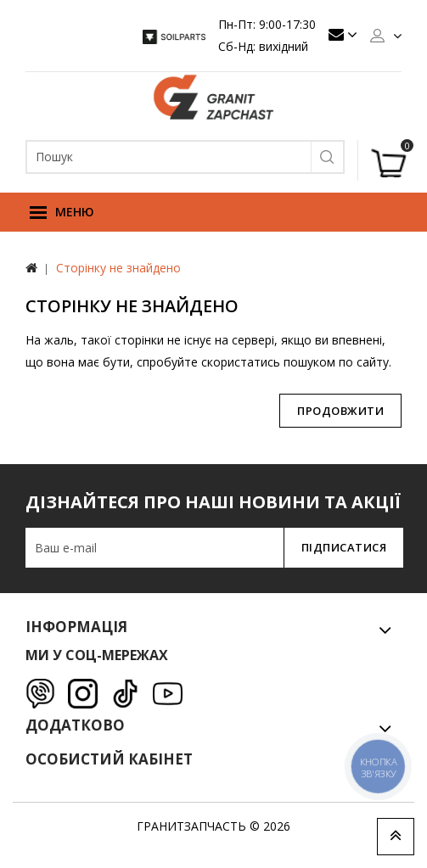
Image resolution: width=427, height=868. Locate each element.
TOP (396, 837)
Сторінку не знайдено (118, 268)
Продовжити (340, 411)
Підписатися (344, 547)
